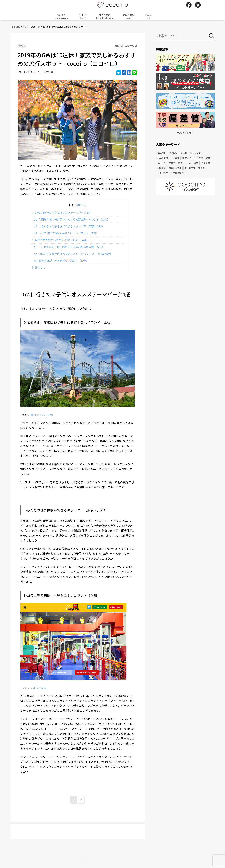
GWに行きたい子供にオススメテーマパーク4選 (61, 212)
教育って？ (62, 16)
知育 (208, 158)
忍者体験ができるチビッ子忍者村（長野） (61, 260)
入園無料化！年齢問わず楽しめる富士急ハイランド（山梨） (72, 219)
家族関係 (161, 168)
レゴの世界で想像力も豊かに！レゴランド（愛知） (66, 233)
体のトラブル (175, 168)
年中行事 (48, 72)
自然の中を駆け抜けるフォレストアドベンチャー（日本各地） (73, 254)
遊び (201, 158)
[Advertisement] (185, 225)
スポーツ (161, 163)
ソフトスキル (196, 153)
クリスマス (190, 168)
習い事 (184, 153)
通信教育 (206, 163)
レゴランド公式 (38, 688)
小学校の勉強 (177, 173)
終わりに (38, 267)
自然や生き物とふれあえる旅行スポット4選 (59, 240)
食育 (196, 163)
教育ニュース (184, 163)
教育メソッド (189, 158)
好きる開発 (105, 16)
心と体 (83, 16)
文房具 (202, 168)
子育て (172, 163)
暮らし (148, 16)
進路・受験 (129, 16)
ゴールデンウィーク (29, 72)
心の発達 (175, 158)
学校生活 (173, 153)
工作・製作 (162, 173)
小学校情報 (162, 158)
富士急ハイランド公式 (41, 415)
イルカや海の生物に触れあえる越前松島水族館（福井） (69, 247)
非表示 (82, 205)
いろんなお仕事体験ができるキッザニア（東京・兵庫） (69, 226)
